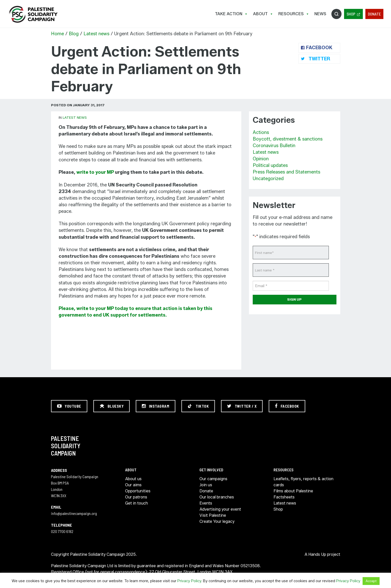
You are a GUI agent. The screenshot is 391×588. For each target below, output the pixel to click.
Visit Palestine (213, 515)
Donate (374, 14)
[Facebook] (287, 406)
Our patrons (136, 497)
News (320, 14)
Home (57, 34)
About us (133, 479)
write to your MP (95, 172)
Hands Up (317, 554)
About (263, 14)
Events (206, 503)
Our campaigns (213, 479)
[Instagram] (156, 406)
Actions (261, 132)
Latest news (96, 34)
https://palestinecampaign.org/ (33, 14)
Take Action (231, 14)
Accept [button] (371, 581)
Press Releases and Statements (286, 172)
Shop (351, 14)
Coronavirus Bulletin (274, 146)
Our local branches (217, 497)
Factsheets (284, 497)
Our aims (133, 485)
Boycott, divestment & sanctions (288, 139)
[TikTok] (198, 406)
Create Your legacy (217, 521)
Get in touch (137, 503)
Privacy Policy (189, 581)
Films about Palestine (293, 491)
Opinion (261, 159)
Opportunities (138, 491)
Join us (206, 485)
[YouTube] (69, 406)
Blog (74, 34)
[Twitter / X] (242, 406)
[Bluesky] (112, 406)
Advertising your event (220, 509)
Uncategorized (268, 179)
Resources (294, 14)
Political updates (270, 165)
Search (336, 14)
